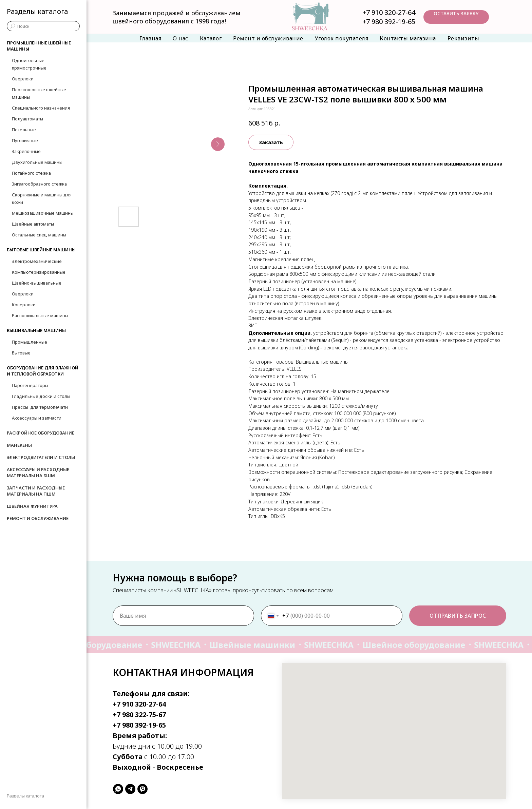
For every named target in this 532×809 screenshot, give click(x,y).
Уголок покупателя (342, 38)
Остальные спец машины (39, 235)
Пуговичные (25, 140)
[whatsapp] (118, 789)
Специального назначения (41, 108)
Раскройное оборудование (41, 433)
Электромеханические (37, 261)
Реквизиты (463, 38)
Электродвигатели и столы (41, 457)
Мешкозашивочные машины (43, 213)
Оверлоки (23, 79)
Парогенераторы (30, 385)
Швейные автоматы (33, 224)
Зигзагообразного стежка (39, 184)
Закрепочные (26, 151)
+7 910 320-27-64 (389, 12)
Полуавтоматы (27, 119)
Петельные (24, 130)
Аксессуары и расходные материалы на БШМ (38, 473)
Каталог (211, 38)
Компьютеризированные (39, 272)
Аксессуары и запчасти (37, 418)
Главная (150, 38)
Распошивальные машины (40, 315)
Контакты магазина (408, 38)
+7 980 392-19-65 (389, 22)
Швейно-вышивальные (37, 283)
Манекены (19, 445)
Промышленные (30, 342)
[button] (456, 17)
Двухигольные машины (37, 162)
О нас (180, 38)
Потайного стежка (31, 173)
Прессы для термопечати (40, 407)
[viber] (142, 789)
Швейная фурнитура (32, 506)
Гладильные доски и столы (41, 396)
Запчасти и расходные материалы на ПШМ (36, 491)
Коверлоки (24, 305)
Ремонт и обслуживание (268, 38)
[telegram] (130, 789)
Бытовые (21, 353)
